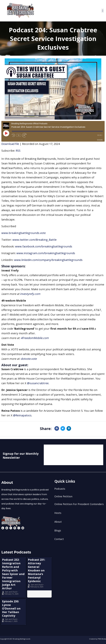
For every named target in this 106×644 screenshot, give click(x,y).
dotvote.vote (29, 359)
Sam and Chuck (11, 592)
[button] (103, 11)
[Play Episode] (6, 133)
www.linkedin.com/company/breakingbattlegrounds (48, 260)
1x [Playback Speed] (19, 135)
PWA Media (102, 639)
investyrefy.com (30, 294)
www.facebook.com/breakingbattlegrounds (44, 246)
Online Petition (63, 496)
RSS (18, 151)
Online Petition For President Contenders (79, 504)
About (58, 522)
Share (100, 140)
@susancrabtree (38, 383)
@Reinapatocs (22, 415)
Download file (10, 144)
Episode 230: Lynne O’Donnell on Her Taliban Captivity (11, 608)
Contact (59, 539)
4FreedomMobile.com (35, 338)
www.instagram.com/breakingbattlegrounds (46, 253)
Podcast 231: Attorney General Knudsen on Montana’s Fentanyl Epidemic (37, 570)
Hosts (58, 513)
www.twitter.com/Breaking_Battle (35, 240)
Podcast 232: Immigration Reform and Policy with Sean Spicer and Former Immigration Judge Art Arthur (13, 574)
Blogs (58, 530)
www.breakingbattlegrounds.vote (24, 233)
